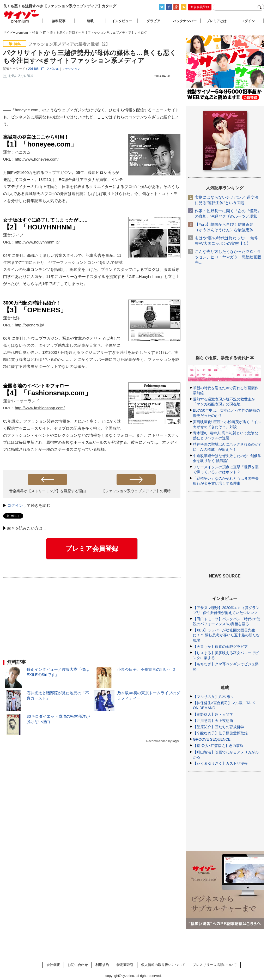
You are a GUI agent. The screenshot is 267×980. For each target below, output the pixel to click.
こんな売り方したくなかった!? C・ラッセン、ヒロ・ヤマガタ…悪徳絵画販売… (228, 257)
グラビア (153, 21)
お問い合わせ (78, 965)
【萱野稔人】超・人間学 (213, 714)
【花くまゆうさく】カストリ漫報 (220, 763)
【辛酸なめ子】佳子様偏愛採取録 (220, 733)
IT (43, 69)
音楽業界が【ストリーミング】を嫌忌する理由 (47, 491)
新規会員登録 (200, 7)
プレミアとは (216, 21)
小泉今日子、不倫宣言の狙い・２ (146, 669)
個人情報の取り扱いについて (163, 965)
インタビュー (122, 21)
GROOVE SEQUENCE (212, 739)
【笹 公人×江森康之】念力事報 (218, 746)
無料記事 (59, 21)
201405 (33, 69)
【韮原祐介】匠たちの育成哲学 (219, 727)
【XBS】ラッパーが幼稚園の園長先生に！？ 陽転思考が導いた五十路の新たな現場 (226, 635)
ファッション (71, 69)
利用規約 (102, 965)
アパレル (53, 69)
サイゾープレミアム (22, 17)
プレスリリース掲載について (215, 965)
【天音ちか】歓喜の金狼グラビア (220, 647)
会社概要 (53, 965)
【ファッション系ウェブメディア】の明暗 (136, 491)
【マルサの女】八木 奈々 (214, 697)
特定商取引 (125, 965)
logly (176, 741)
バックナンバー (185, 21)
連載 (90, 21)
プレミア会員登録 (92, 549)
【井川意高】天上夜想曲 (213, 721)
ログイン (15, 505)
